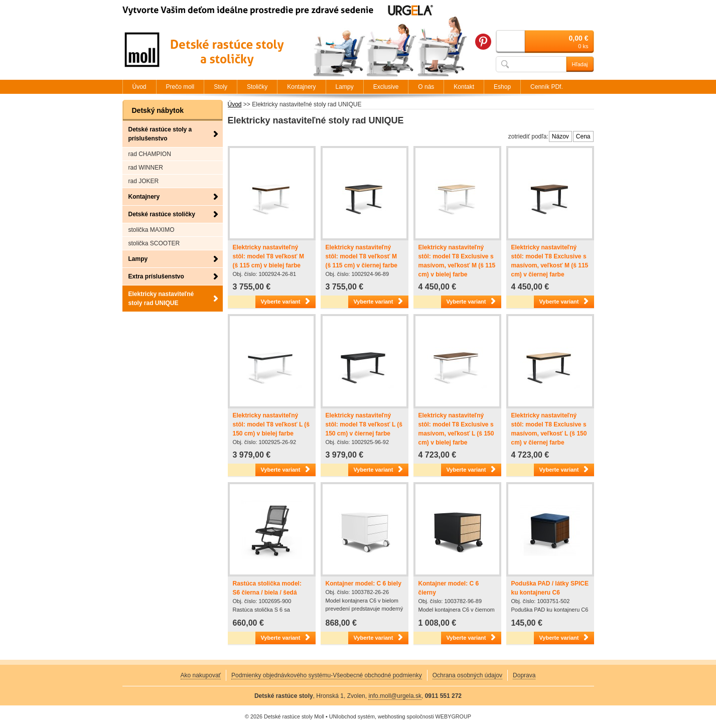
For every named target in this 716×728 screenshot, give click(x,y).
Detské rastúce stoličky (162, 214)
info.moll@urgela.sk (395, 696)
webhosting (392, 716)
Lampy (138, 259)
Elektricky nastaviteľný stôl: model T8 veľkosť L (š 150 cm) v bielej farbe (271, 424)
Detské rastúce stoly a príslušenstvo (160, 134)
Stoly (221, 87)
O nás (426, 87)
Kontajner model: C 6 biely (364, 584)
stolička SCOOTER (154, 243)
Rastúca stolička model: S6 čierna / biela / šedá (267, 588)
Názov (560, 136)
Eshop (502, 87)
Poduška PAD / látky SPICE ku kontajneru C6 (550, 588)
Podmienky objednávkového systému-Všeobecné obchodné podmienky (327, 675)
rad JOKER (144, 181)
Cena (583, 136)
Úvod (235, 104)
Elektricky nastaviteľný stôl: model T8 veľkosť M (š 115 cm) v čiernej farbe (362, 256)
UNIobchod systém (352, 716)
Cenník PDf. (547, 87)
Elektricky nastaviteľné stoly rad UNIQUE (161, 299)
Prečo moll (180, 87)
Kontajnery (144, 197)
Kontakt (464, 87)
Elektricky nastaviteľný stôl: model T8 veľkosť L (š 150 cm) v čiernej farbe (364, 424)
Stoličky (257, 87)
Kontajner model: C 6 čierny (449, 588)
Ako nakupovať (201, 675)
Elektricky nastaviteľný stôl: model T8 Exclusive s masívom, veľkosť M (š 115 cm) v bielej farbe (457, 261)
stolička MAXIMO (152, 230)
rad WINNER (146, 168)
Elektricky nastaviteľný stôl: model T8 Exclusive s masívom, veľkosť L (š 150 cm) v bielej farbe (456, 429)
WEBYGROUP (453, 716)
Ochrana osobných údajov (467, 675)
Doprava (524, 675)
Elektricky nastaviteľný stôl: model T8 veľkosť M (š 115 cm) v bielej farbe (268, 256)
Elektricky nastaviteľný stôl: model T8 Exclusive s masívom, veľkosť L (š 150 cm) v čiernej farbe (549, 429)
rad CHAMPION (150, 154)
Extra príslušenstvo (156, 276)
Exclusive (386, 87)
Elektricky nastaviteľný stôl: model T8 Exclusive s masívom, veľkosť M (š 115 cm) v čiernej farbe (550, 261)
